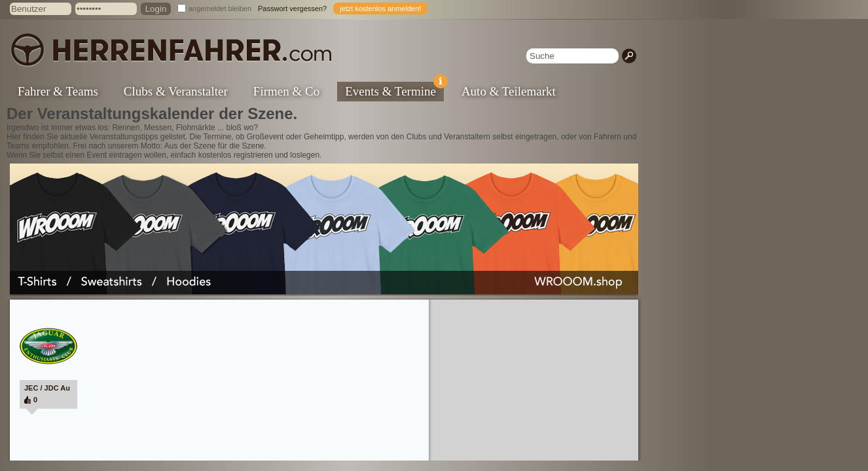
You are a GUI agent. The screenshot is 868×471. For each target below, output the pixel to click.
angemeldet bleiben (220, 9)
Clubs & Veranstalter (176, 91)
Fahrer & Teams (58, 91)
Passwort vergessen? (292, 9)
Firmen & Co (286, 91)
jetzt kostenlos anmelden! (380, 9)
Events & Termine (394, 90)
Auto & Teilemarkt (509, 91)
